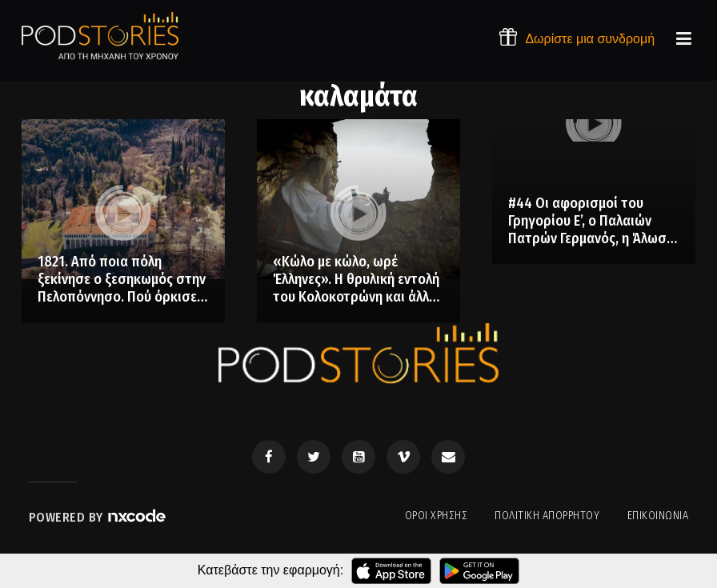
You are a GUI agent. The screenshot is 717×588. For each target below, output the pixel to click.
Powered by (98, 517)
